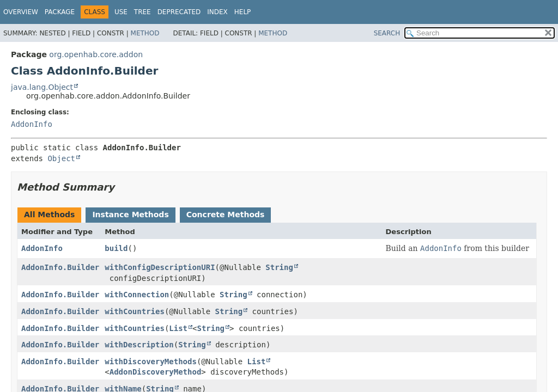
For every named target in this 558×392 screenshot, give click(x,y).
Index (217, 12)
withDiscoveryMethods (151, 362)
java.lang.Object (42, 87)
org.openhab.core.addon (96, 54)
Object (61, 158)
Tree (142, 12)
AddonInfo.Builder (60, 267)
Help (243, 12)
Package (60, 12)
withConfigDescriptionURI (160, 267)
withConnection (137, 295)
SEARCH (387, 33)
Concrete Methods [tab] (226, 215)
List (178, 328)
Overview (21, 12)
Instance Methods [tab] (130, 215)
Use (121, 12)
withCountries (135, 311)
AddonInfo (32, 124)
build (116, 248)
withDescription (139, 345)
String (279, 267)
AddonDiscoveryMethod (156, 372)
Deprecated (179, 12)
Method (145, 33)
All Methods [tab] (49, 215)
